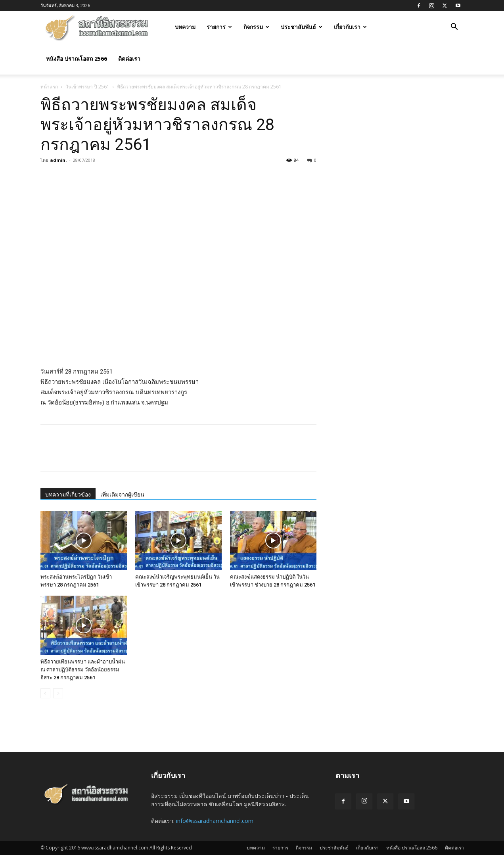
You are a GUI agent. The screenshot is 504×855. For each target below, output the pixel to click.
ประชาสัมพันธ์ (302, 27)
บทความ (185, 27)
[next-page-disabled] (58, 693)
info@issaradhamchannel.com (215, 821)
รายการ (219, 27)
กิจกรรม (256, 27)
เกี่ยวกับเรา (350, 27)
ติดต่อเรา (129, 58)
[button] (454, 28)
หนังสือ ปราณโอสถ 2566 (77, 58)
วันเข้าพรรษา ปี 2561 (87, 87)
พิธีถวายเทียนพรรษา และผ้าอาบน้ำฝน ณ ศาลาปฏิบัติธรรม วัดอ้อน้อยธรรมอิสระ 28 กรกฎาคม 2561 (83, 670)
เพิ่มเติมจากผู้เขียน (122, 495)
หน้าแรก (49, 87)
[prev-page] (45, 693)
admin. (58, 160)
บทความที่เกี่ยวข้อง (68, 495)
